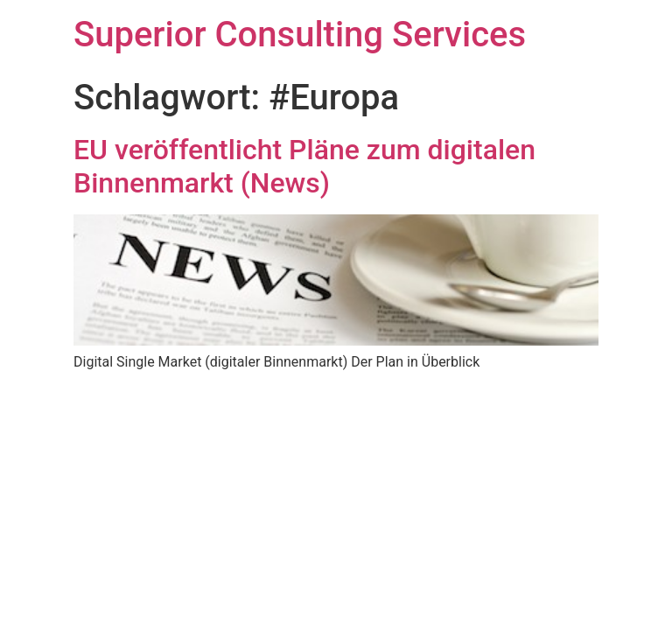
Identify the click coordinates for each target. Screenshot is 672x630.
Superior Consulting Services (300, 35)
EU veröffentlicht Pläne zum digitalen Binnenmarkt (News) (304, 166)
